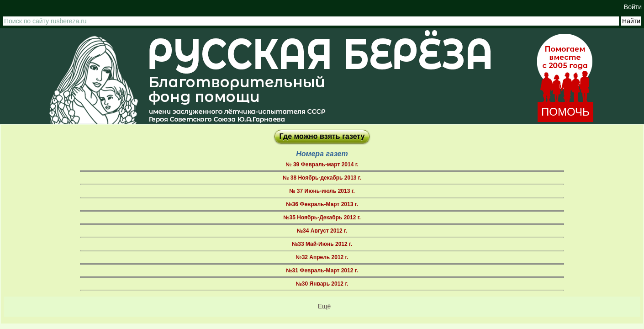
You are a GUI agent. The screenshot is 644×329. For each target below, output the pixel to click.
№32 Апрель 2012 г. (322, 257)
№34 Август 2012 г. (322, 231)
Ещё (325, 306)
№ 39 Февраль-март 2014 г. (322, 164)
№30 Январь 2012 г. (322, 284)
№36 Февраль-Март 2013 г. (322, 204)
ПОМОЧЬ (565, 112)
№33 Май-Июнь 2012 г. (322, 244)
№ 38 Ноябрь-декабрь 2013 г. (322, 178)
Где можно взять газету (322, 136)
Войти (633, 7)
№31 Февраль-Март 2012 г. (322, 271)
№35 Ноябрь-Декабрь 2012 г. (322, 218)
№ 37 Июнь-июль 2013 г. (322, 191)
